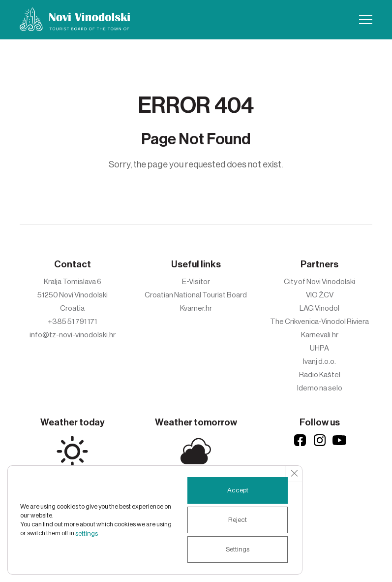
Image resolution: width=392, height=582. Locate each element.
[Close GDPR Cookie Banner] (294, 474)
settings (103, 533)
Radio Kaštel (320, 375)
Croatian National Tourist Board (196, 295)
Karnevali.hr (320, 335)
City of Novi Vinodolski (319, 282)
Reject (235, 520)
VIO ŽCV (320, 295)
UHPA (319, 348)
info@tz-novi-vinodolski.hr (73, 335)
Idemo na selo (320, 388)
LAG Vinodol (319, 308)
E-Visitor (196, 282)
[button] (366, 20)
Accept (235, 490)
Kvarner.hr (196, 308)
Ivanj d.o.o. (319, 361)
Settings (235, 550)
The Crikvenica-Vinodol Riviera (319, 322)
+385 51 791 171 (72, 322)
